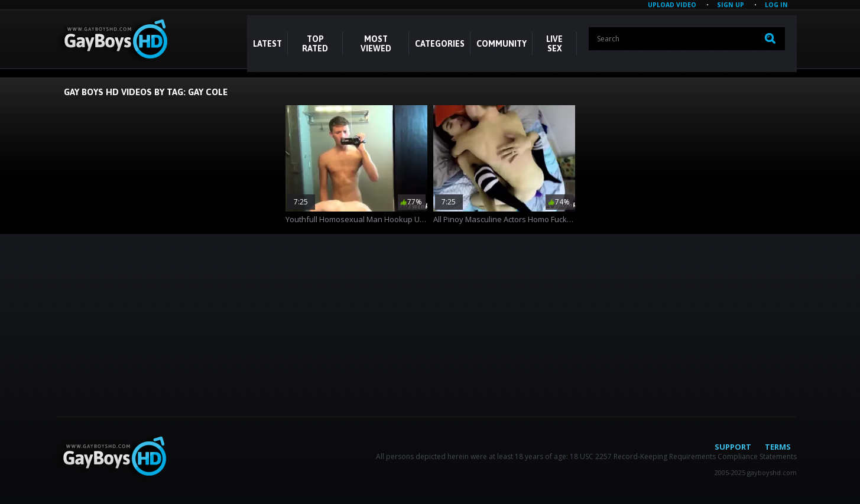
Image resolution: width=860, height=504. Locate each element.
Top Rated (315, 44)
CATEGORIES (440, 44)
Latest (267, 44)
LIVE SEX (554, 44)
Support (733, 447)
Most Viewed (376, 44)
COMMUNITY (502, 44)
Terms (778, 447)
